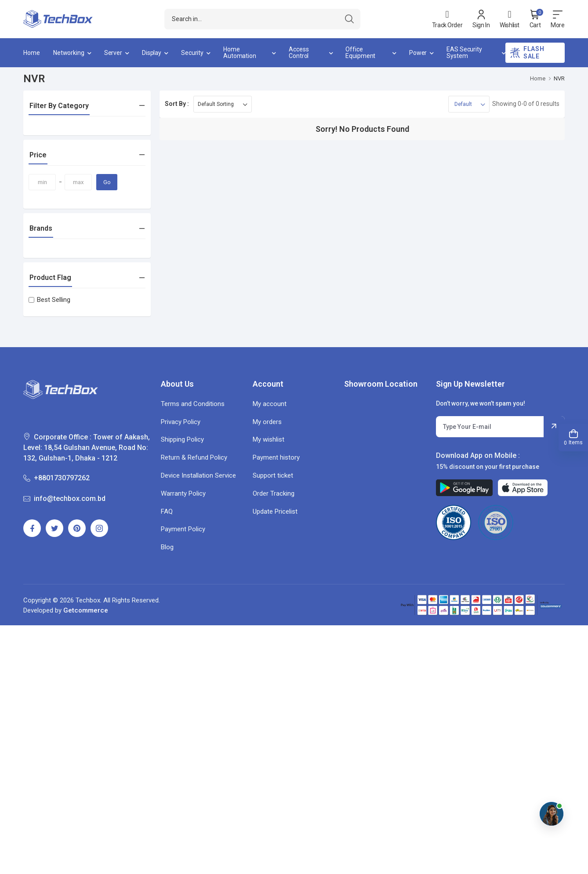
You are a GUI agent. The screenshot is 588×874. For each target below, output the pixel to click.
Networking (69, 53)
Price (38, 155)
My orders (267, 422)
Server (113, 53)
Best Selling (49, 300)
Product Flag (50, 277)
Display (152, 53)
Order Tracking (274, 493)
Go (107, 182)
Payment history (276, 457)
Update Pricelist (275, 511)
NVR (559, 78)
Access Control (299, 53)
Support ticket (273, 475)
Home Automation (240, 53)
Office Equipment (360, 53)
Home (32, 53)
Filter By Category (59, 106)
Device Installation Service (198, 475)
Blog (167, 547)
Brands (41, 228)
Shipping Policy (182, 439)
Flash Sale (527, 53)
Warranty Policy (183, 493)
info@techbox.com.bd (64, 499)
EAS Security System (464, 53)
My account (270, 404)
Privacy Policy (181, 422)
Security (192, 53)
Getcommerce (86, 610)
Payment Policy (183, 529)
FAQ (167, 511)
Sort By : (177, 104)
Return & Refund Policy (194, 457)
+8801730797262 (56, 478)
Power (418, 53)
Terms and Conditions (193, 404)
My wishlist (269, 439)
